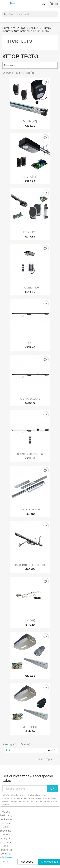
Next (52, 750)
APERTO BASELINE (30, 399)
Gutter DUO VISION (30, 510)
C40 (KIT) (30, 620)
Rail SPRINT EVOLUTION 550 (30, 565)
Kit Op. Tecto (19, 41)
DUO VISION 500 (30, 288)
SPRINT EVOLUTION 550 (30, 454)
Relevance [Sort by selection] (30, 65)
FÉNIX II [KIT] (30, 232)
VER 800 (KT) (30, 727)
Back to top (45, 759)
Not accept (28, 862)
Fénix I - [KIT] (30, 121)
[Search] (30, 14)
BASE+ (30, 343)
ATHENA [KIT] (30, 177)
